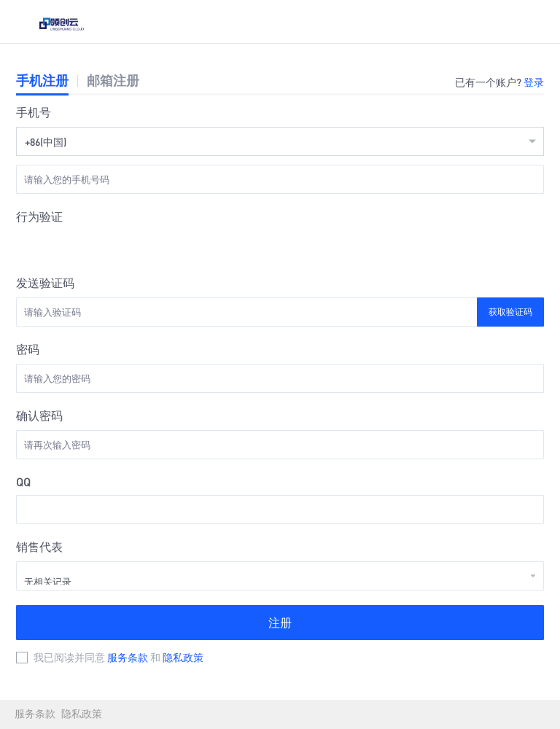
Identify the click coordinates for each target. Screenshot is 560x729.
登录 (534, 82)
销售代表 (39, 546)
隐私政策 (183, 657)
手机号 (34, 112)
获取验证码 (510, 312)
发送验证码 (45, 282)
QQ (23, 482)
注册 (280, 622)
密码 (28, 349)
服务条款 (129, 657)
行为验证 (39, 216)
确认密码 (39, 415)
